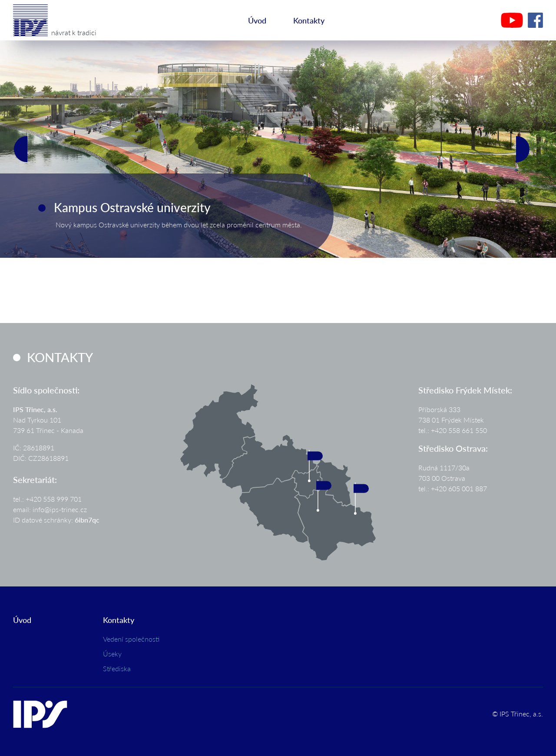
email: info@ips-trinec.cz (50, 509)
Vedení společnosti (131, 639)
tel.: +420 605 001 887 (453, 488)
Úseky (112, 654)
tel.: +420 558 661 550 (453, 430)
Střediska (117, 668)
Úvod (257, 20)
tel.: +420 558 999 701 (47, 499)
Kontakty (309, 20)
